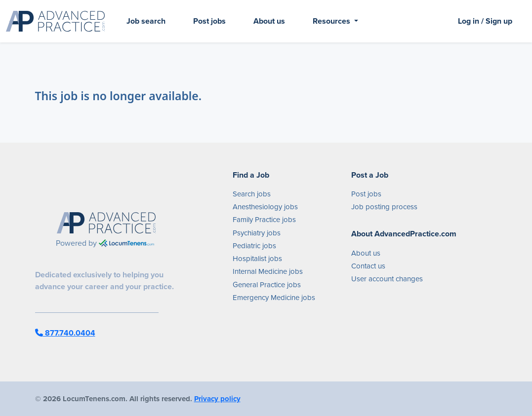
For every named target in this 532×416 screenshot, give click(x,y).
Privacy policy (217, 399)
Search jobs (252, 194)
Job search (146, 21)
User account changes (387, 279)
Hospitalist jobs (257, 259)
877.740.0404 (65, 333)
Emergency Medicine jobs (274, 298)
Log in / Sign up (485, 21)
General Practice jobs (267, 285)
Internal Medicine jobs (268, 271)
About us (269, 21)
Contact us (368, 266)
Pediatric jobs (254, 246)
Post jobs (209, 21)
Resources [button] (332, 21)
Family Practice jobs (264, 220)
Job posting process (384, 207)
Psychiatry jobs (257, 233)
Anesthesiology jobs (265, 207)
